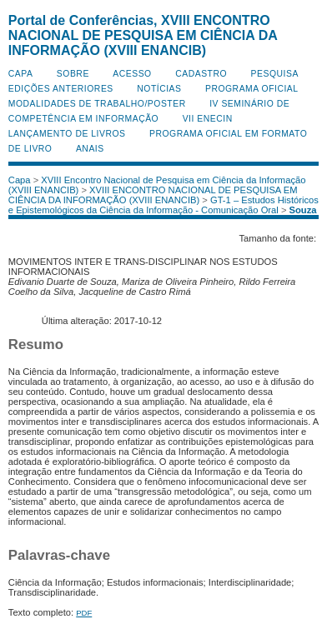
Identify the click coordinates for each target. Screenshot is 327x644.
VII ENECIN (208, 119)
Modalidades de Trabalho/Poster (97, 104)
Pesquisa (275, 74)
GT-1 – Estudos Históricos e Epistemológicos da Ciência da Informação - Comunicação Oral (163, 205)
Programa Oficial (252, 89)
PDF (84, 613)
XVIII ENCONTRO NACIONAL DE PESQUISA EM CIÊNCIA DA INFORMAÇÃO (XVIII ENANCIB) (153, 195)
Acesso (132, 74)
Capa (21, 74)
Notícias (159, 89)
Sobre (73, 74)
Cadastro (201, 74)
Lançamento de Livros (67, 134)
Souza (303, 210)
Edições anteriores (61, 89)
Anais (90, 149)
